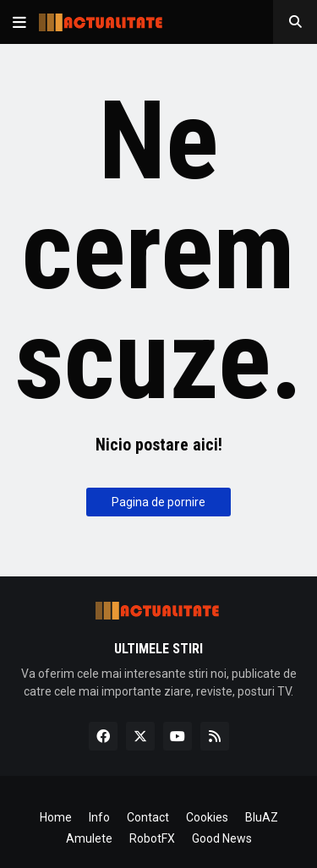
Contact (148, 817)
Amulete (89, 838)
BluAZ (262, 817)
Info (99, 817)
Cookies (207, 817)
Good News (222, 838)
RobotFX (152, 838)
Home (56, 817)
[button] (19, 22)
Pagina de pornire (158, 502)
